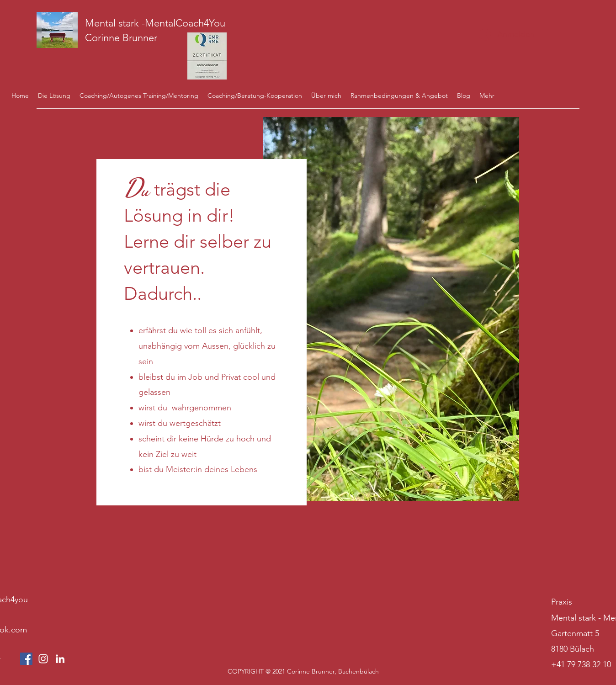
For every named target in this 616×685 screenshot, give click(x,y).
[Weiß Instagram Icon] (43, 659)
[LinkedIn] (60, 659)
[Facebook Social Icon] (26, 659)
